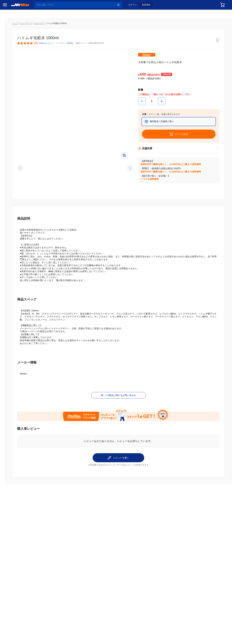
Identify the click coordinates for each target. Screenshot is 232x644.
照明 (6, 197)
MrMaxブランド (12, 29)
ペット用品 (10, 211)
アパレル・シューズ (14, 218)
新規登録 (148, 6)
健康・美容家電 (12, 190)
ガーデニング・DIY (14, 245)
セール (7, 17)
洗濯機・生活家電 (13, 184)
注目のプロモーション (15, 23)
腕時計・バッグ (12, 224)
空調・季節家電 (12, 177)
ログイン (135, 6)
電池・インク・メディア (16, 231)
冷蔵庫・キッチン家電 (15, 170)
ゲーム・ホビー (12, 238)
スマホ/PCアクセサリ (15, 204)
